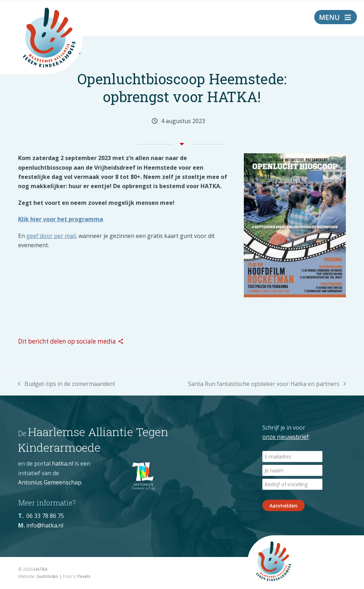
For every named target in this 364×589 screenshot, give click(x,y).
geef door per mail (51, 236)
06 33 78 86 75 (45, 516)
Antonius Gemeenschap (50, 482)
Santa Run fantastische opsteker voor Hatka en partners (267, 384)
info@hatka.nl (45, 525)
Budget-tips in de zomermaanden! (66, 384)
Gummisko (47, 576)
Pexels (84, 576)
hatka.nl (63, 463)
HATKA (41, 569)
